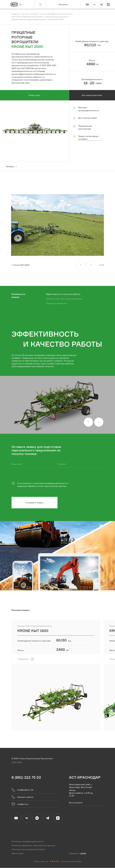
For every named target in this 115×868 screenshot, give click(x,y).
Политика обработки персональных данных (33, 846)
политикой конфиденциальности (50, 483)
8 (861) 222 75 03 (26, 777)
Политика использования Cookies (28, 850)
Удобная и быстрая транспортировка (64, 299)
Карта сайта (18, 854)
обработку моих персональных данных (47, 486)
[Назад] (81, 265)
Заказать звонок (22, 797)
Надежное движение (56, 303)
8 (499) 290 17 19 (22, 790)
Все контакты (76, 803)
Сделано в (77, 854)
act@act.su (20, 804)
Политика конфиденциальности (27, 842)
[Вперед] (91, 265)
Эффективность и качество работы (63, 294)
